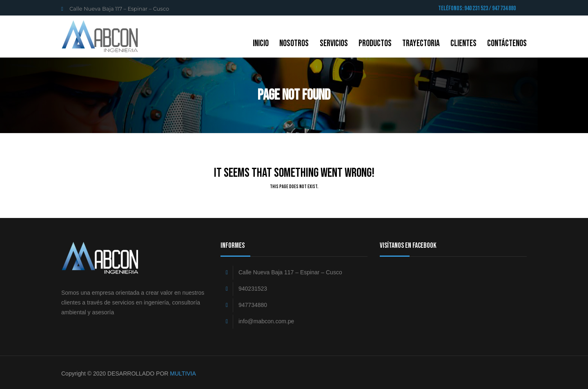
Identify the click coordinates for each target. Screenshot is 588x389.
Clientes (463, 43)
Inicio (261, 43)
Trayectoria (421, 43)
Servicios (334, 43)
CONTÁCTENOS (507, 43)
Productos (375, 43)
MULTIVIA (183, 373)
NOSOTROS (294, 43)
